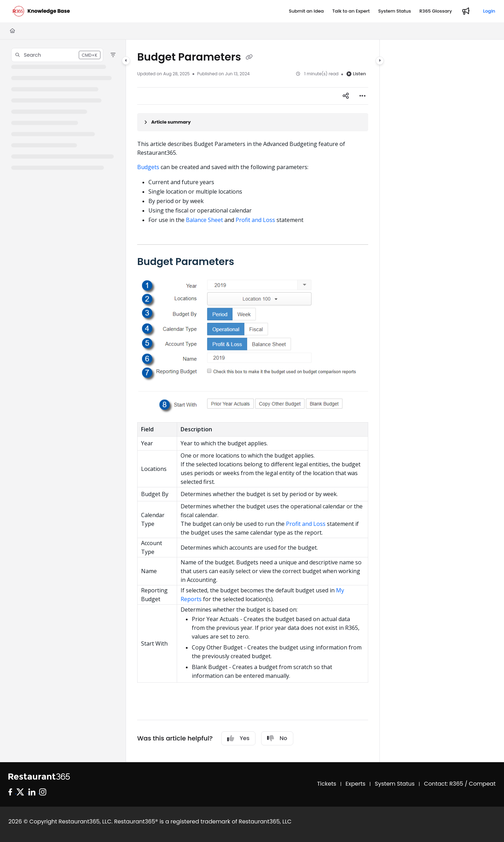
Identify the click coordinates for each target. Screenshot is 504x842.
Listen (356, 74)
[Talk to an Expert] (351, 11)
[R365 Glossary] (436, 11)
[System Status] (394, 11)
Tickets (327, 784)
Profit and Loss (255, 220)
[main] (253, 401)
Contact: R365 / (446, 784)
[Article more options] (363, 96)
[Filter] (113, 55)
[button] (57, 55)
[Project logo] (41, 11)
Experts (355, 784)
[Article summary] (253, 122)
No (277, 738)
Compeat (482, 784)
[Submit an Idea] (306, 11)
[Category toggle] (126, 61)
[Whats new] (466, 11)
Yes (238, 738)
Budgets (148, 167)
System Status (395, 784)
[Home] (12, 31)
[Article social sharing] (346, 96)
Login (489, 11)
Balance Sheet (204, 220)
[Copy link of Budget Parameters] (249, 58)
